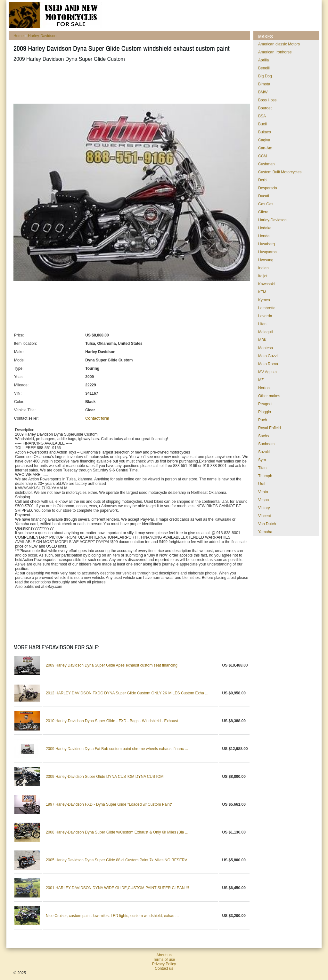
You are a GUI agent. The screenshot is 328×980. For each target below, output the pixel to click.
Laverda (265, 316)
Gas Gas (266, 204)
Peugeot (265, 404)
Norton (264, 388)
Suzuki (264, 452)
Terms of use (164, 960)
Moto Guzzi (268, 356)
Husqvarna (267, 252)
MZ (261, 380)
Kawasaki (266, 284)
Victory (264, 508)
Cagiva (264, 140)
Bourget (265, 108)
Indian (263, 268)
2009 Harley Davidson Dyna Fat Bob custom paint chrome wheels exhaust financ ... (117, 749)
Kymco (264, 300)
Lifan (262, 324)
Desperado (268, 188)
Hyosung (266, 260)
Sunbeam (266, 444)
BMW (263, 92)
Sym (262, 460)
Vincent (265, 516)
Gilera (263, 212)
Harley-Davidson (42, 36)
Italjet (263, 276)
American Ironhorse (275, 52)
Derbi (263, 180)
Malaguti (265, 332)
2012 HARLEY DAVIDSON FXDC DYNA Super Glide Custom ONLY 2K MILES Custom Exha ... (127, 693)
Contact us (164, 968)
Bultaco (265, 132)
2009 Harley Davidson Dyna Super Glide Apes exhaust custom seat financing (112, 665)
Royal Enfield (270, 428)
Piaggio (265, 412)
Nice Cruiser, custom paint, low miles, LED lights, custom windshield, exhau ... (112, 916)
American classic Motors (279, 44)
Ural (262, 484)
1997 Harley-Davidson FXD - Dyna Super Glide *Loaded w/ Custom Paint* (109, 804)
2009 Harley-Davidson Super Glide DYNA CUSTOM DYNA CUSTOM (105, 777)
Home (19, 36)
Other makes (269, 396)
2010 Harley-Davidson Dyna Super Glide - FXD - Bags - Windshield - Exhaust (112, 721)
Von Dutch (267, 524)
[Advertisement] (130, 83)
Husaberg (266, 244)
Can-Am (265, 148)
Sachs (263, 436)
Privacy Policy (164, 964)
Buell (262, 124)
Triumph (265, 476)
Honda (264, 236)
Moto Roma (268, 364)
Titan (262, 468)
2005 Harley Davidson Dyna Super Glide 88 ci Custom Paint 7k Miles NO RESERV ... (119, 860)
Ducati (264, 196)
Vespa (263, 500)
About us (164, 955)
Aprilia (263, 60)
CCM (262, 156)
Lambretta (267, 308)
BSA (262, 116)
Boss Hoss (267, 100)
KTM (262, 292)
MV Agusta (267, 372)
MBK (262, 340)
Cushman (266, 164)
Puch (262, 420)
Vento (263, 492)
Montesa (266, 348)
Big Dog (265, 76)
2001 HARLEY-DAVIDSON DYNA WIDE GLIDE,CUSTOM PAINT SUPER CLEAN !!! (117, 888)
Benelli (264, 68)
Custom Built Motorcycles (280, 172)
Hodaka (265, 228)
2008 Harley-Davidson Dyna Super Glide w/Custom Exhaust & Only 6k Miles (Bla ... (117, 832)
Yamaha (265, 532)
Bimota (264, 84)
